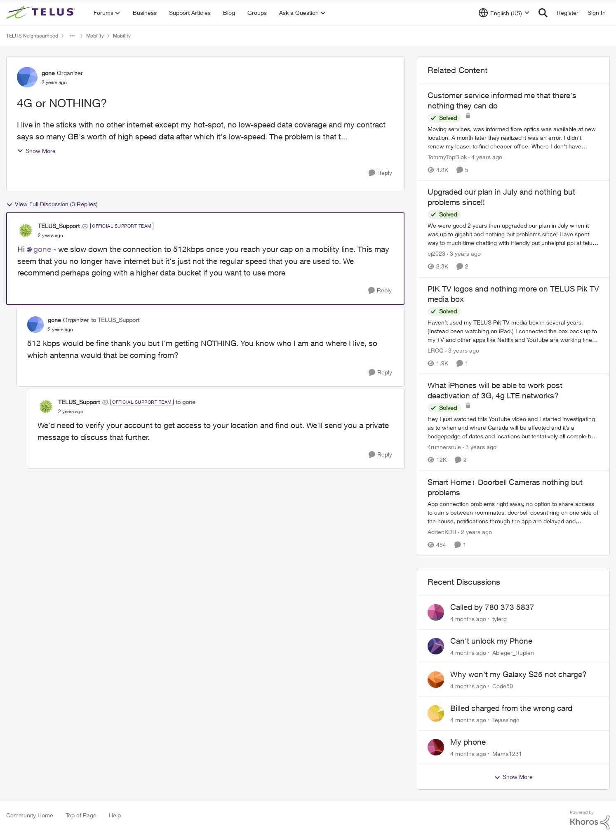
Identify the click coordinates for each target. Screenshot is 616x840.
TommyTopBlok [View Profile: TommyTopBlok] (447, 157)
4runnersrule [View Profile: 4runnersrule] (444, 447)
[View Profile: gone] (27, 77)
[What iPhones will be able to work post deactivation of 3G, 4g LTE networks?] (513, 428)
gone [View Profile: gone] (48, 73)
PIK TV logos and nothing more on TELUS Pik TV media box (513, 294)
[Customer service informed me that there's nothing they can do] (513, 138)
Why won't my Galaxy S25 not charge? (518, 674)
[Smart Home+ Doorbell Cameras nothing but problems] (513, 512)
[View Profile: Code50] (436, 680)
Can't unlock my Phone (491, 641)
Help (115, 815)
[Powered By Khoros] (590, 820)
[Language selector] (504, 13)
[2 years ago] (475, 532)
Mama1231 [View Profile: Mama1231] (507, 753)
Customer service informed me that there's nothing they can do (502, 100)
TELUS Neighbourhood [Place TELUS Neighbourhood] (32, 36)
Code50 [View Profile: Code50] (503, 686)
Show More (36, 151)
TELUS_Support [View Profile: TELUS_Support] (59, 226)
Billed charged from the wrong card (511, 708)
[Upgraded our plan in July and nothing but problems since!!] (513, 234)
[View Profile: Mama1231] (436, 747)
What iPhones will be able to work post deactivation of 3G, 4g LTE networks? (495, 390)
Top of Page (81, 815)
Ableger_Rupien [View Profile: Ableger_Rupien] (513, 652)
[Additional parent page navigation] (72, 36)
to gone (186, 402)
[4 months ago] (468, 619)
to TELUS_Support (115, 320)
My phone (468, 742)
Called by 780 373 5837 (492, 607)
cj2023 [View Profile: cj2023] (436, 254)
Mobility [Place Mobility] (95, 36)
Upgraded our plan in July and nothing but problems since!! (501, 197)
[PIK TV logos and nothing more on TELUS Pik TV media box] (513, 331)
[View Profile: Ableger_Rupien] (436, 646)
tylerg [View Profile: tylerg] (500, 619)
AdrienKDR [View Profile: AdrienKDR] (442, 532)
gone (42, 249)
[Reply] (380, 173)
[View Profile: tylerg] (436, 612)
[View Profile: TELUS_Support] (26, 231)
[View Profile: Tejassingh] (436, 713)
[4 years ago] (485, 157)
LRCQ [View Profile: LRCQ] (436, 350)
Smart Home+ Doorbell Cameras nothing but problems (505, 487)
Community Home (30, 815)
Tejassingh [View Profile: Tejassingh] (506, 720)
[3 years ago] (464, 254)
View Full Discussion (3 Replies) (52, 204)
